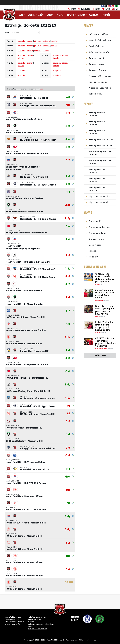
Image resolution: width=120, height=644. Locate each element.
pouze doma (21, 89)
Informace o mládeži (99, 34)
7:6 (68, 239)
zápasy (30, 41)
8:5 (68, 421)
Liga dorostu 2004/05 (100, 202)
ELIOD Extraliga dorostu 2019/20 (101, 153)
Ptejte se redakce (98, 233)
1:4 (68, 406)
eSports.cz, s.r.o (71, 640)
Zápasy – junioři (97, 58)
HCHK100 (72, 9)
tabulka (54, 41)
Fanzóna (81, 15)
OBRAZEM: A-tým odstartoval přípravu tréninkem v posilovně (106, 342)
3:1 (68, 414)
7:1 (68, 503)
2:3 (67, 218)
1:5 (68, 569)
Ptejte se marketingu (99, 227)
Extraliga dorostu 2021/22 (102, 140)
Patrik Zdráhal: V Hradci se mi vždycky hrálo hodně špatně (104, 326)
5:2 (68, 160)
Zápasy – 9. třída (97, 70)
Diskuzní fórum (96, 239)
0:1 (68, 490)
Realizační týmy (97, 46)
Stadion (70, 15)
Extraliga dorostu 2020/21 (102, 146)
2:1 (68, 556)
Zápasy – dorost (97, 64)
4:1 (68, 105)
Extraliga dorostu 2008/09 (98, 171)
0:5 (68, 456)
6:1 (68, 97)
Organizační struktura (100, 40)
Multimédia (93, 15)
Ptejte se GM (95, 221)
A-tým (41, 15)
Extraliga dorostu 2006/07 (98, 189)
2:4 (68, 297)
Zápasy (50, 15)
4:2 (68, 126)
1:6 (68, 192)
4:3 (67, 269)
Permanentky (84, 9)
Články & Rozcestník (99, 52)
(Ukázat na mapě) (12, 624)
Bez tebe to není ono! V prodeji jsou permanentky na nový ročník (105, 310)
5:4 (67, 529)
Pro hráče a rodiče (98, 82)
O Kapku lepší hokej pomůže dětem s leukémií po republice (104, 278)
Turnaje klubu (96, 94)
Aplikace (96, 9)
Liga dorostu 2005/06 (100, 196)
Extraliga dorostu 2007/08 (98, 180)
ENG (115, 9)
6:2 (68, 184)
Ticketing (31, 15)
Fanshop (106, 9)
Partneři (106, 15)
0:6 (68, 371)
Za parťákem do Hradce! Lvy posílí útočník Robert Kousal (105, 294)
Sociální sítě (95, 245)
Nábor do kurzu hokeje (100, 88)
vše (41, 89)
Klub (21, 15)
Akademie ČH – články (100, 76)
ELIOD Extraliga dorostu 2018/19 (101, 162)
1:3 (68, 324)
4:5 (68, 113)
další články (100, 355)
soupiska (22, 41)
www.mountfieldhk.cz (38, 629)
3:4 (67, 385)
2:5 (68, 176)
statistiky (46, 41)
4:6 (68, 139)
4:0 (68, 205)
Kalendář (93, 257)
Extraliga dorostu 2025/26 (98, 114)
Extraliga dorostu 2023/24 (98, 132)
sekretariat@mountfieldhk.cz (41, 624)
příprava (38, 41)
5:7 (68, 311)
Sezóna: (7, 33)
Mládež (60, 15)
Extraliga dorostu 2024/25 (98, 123)
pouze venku (33, 89)
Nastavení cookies (88, 640)
